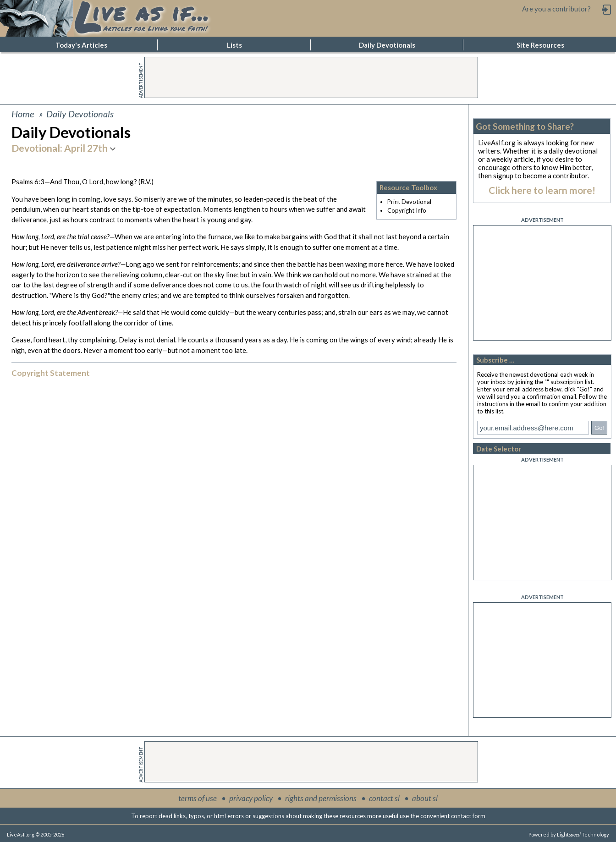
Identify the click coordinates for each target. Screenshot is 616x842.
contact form (468, 816)
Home (23, 114)
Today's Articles (81, 45)
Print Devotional (409, 202)
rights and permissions (321, 798)
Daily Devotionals (387, 45)
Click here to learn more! (542, 190)
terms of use (198, 798)
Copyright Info (407, 210)
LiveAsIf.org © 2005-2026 (36, 834)
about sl (425, 798)
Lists (234, 45)
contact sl (384, 798)
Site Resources (540, 45)
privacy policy (251, 798)
